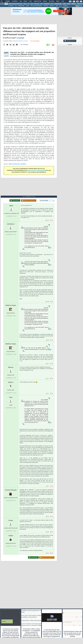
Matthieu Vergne (11, 305)
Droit (58, 1)
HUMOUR (65, 6)
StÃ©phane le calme (23, 41)
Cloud (25, 4)
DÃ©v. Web (47, 4)
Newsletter (37, 1)
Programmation (58, 4)
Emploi (45, 1)
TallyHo (11, 536)
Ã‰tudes (52, 1)
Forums (8, 1)
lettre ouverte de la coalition (17, 164)
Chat (30, 1)
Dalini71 (11, 382)
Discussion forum (70, 41)
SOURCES (46, 6)
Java (41, 4)
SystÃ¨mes (80, 4)
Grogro (11, 520)
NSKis (11, 206)
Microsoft (37, 4)
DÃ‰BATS (52, 6)
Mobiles (74, 4)
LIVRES (27, 6)
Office (69, 4)
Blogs (25, 1)
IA (28, 4)
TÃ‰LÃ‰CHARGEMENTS (36, 6)
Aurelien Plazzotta (11, 490)
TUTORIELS (11, 6)
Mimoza (11, 367)
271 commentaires (35, 41)
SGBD (64, 4)
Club (63, 1)
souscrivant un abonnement (37, 170)
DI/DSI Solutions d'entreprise (15, 4)
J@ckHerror (11, 224)
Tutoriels (15, 1)
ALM (32, 4)
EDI (52, 4)
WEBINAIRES (21, 6)
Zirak (11, 397)
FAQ (21, 1)
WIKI (57, 6)
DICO (61, 6)
